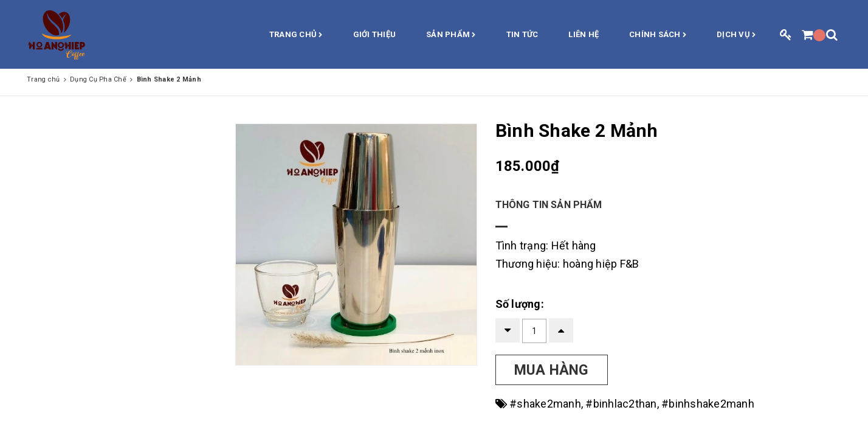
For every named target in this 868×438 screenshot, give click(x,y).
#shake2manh (545, 404)
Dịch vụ (736, 35)
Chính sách (658, 35)
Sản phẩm (451, 35)
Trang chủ (296, 35)
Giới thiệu (375, 34)
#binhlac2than (621, 404)
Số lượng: (520, 304)
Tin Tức (522, 34)
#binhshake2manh (708, 404)
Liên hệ (584, 34)
